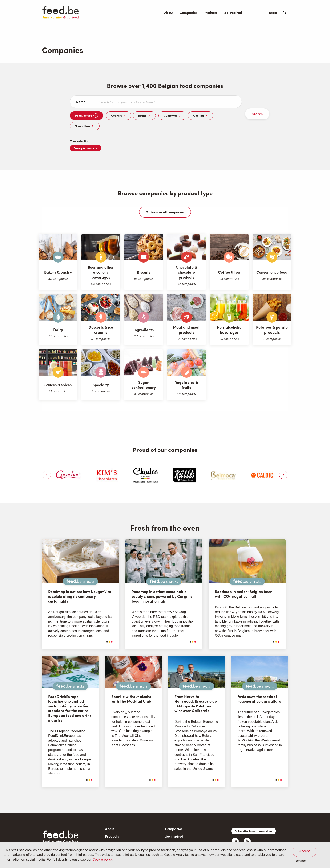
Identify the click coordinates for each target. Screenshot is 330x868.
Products (210, 13)
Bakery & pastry (86, 138)
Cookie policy (102, 859)
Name (81, 102)
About (169, 13)
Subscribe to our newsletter (254, 821)
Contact (271, 13)
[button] (284, 464)
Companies (188, 13)
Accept (305, 851)
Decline (300, 861)
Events (253, 13)
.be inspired (233, 13)
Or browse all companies (165, 201)
